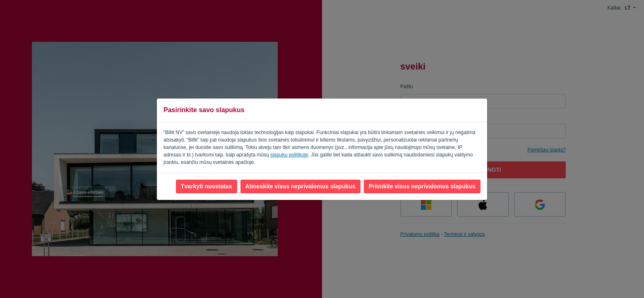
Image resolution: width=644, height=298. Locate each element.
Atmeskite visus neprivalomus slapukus (300, 186)
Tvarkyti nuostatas (207, 186)
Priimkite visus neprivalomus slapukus (422, 186)
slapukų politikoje (289, 155)
